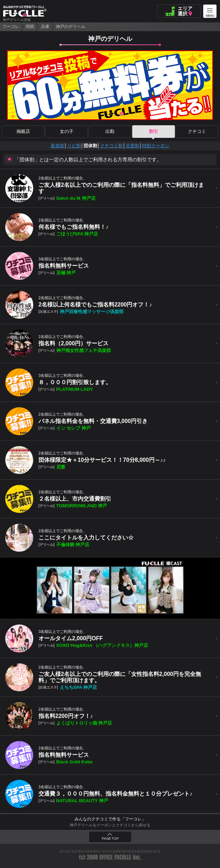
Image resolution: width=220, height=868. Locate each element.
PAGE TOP (110, 839)
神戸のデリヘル (71, 27)
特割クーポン (156, 146)
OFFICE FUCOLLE (115, 857)
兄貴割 (132, 146)
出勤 (110, 131)
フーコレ (11, 27)
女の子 (67, 131)
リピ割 (74, 146)
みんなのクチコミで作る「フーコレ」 (110, 819)
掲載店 (23, 131)
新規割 (58, 146)
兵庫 (45, 27)
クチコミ (197, 131)
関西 (30, 27)
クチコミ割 (111, 146)
